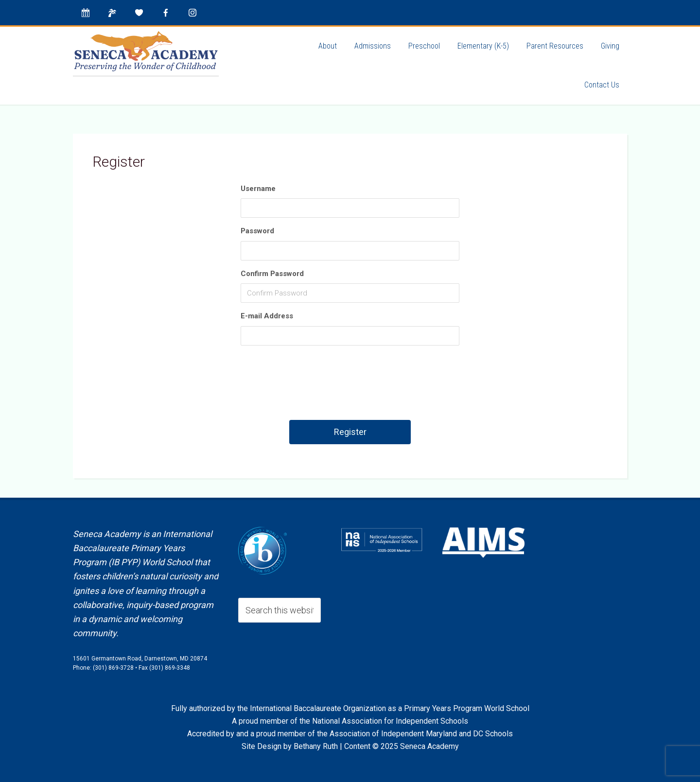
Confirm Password (272, 274)
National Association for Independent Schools (390, 721)
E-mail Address (267, 316)
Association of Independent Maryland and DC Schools (421, 734)
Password (257, 231)
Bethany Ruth (316, 746)
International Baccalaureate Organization (318, 708)
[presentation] (351, 386)
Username (258, 189)
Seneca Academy (146, 51)
